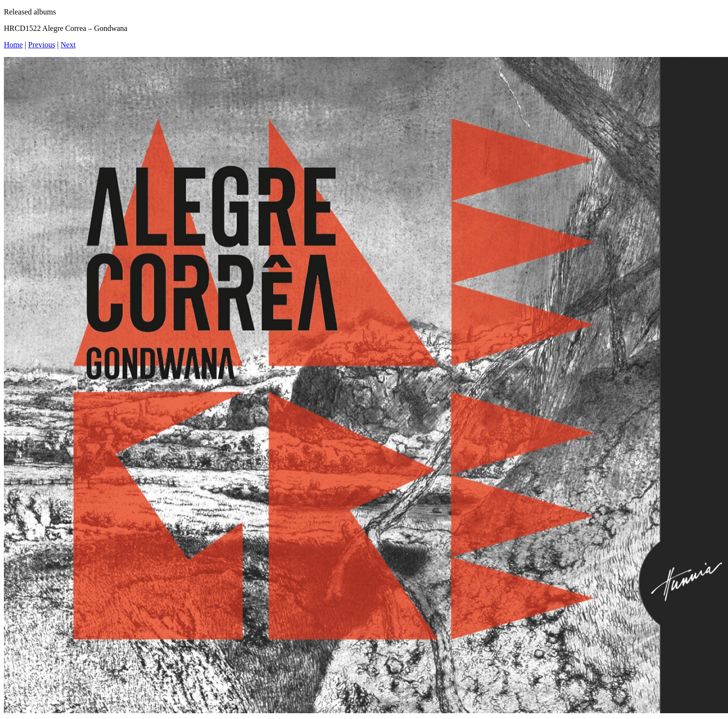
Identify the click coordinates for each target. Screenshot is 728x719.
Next (68, 45)
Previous (42, 45)
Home (13, 45)
